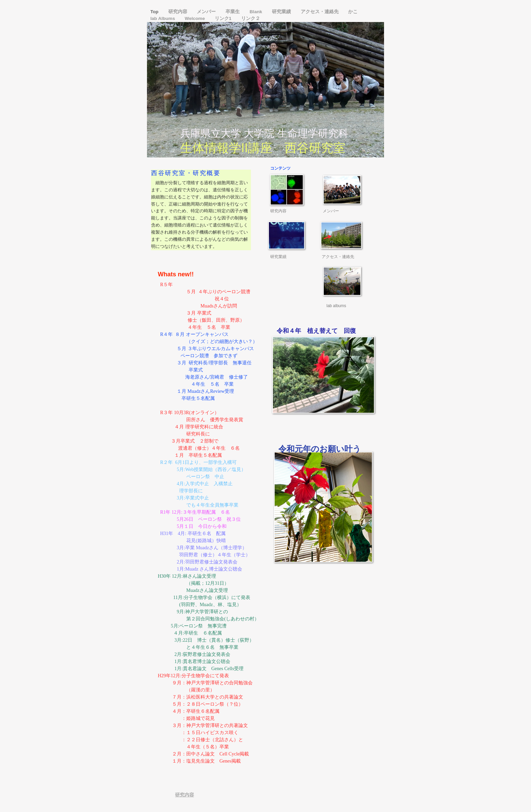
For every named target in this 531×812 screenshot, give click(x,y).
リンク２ (251, 18)
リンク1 (224, 18)
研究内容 (178, 12)
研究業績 (282, 12)
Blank (257, 12)
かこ (353, 12)
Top (155, 12)
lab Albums (163, 18)
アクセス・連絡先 (320, 12)
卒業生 (233, 12)
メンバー (207, 12)
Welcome (196, 18)
